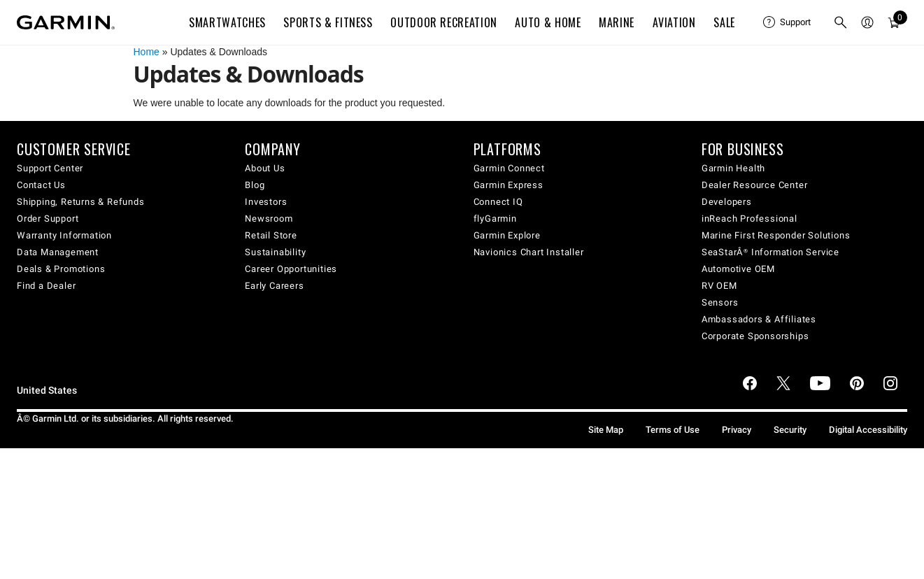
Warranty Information (64, 235)
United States (47, 391)
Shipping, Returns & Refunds (81, 202)
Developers (727, 202)
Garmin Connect (509, 168)
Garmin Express (509, 185)
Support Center (50, 168)
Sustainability (275, 252)
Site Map (606, 430)
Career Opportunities (291, 269)
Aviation (674, 22)
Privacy (737, 430)
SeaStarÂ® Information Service (770, 252)
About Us (265, 168)
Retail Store (271, 235)
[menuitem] (787, 22)
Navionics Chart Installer (529, 252)
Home (147, 52)
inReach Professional (749, 219)
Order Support (48, 219)
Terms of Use (673, 430)
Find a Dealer (46, 286)
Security (790, 430)
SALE (724, 22)
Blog (255, 185)
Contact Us (41, 185)
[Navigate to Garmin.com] (66, 22)
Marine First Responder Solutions (776, 235)
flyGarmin (495, 219)
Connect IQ (498, 202)
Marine (617, 22)
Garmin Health (733, 168)
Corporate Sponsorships (755, 336)
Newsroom (269, 219)
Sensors (720, 302)
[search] (841, 22)
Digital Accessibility (868, 430)
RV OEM (719, 286)
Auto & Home (548, 22)
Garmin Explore (507, 235)
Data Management (58, 252)
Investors (266, 202)
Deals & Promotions (61, 269)
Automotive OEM (738, 269)
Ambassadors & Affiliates (759, 319)
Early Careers (274, 286)
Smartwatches (227, 22)
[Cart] (894, 22)
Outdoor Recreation (444, 22)
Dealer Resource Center (755, 185)
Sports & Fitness (328, 22)
